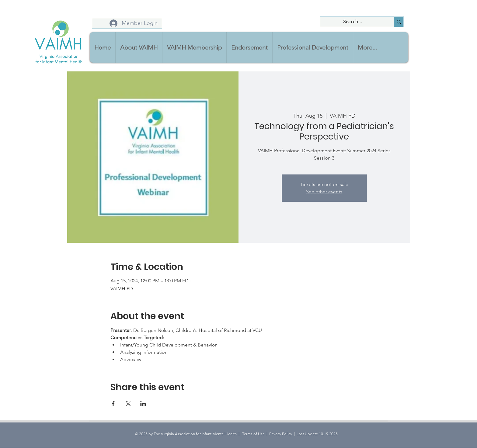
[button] (139, 47)
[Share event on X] (128, 404)
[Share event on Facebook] (113, 404)
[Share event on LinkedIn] (143, 404)
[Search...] (353, 22)
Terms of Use (253, 434)
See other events (324, 192)
